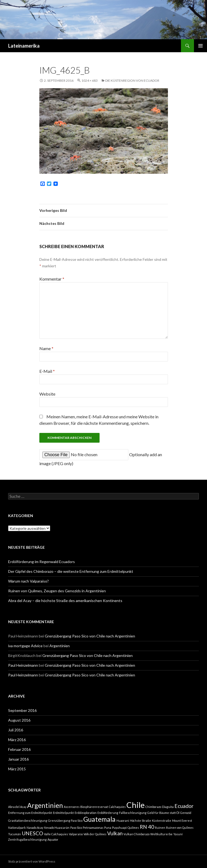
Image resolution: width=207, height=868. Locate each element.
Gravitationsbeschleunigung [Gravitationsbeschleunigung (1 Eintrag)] (28, 821)
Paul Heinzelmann (23, 665)
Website (47, 394)
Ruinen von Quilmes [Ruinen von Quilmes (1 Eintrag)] (180, 828)
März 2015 (17, 769)
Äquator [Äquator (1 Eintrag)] (53, 839)
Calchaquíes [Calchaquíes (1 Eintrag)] (117, 807)
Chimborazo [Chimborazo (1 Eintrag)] (153, 807)
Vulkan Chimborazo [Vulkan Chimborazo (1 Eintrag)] (136, 834)
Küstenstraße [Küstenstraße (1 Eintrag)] (162, 821)
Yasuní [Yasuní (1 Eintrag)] (178, 834)
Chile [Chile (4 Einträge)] (136, 805)
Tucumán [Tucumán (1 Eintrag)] (15, 834)
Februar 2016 (19, 749)
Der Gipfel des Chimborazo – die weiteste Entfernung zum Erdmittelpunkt (71, 571)
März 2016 (17, 740)
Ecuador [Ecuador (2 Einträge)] (184, 806)
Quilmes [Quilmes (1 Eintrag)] (133, 828)
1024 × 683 (90, 80)
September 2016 (22, 710)
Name (46, 348)
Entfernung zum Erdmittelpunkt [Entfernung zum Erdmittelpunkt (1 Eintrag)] (30, 813)
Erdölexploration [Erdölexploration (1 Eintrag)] (86, 813)
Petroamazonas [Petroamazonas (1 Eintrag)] (93, 828)
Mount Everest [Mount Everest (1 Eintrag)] (182, 821)
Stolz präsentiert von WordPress (32, 861)
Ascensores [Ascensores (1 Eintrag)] (72, 807)
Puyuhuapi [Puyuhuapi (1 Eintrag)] (119, 828)
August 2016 (19, 720)
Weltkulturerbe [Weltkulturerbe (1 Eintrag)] (161, 834)
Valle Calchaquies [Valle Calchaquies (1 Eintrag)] (56, 834)
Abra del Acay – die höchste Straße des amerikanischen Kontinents (65, 601)
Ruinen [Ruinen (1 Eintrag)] (160, 828)
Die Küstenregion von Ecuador (132, 80)
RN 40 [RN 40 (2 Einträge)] (147, 827)
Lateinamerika (24, 46)
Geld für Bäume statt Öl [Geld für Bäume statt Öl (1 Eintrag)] (163, 813)
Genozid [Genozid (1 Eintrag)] (186, 813)
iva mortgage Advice (25, 646)
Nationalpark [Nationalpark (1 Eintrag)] (17, 828)
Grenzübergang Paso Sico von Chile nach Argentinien (90, 636)
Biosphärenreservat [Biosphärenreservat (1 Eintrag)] (94, 807)
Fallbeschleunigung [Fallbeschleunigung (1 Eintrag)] (133, 813)
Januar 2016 (18, 759)
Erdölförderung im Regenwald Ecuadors (42, 562)
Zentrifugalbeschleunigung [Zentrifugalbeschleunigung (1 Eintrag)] (27, 839)
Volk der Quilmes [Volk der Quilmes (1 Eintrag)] (95, 834)
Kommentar (52, 279)
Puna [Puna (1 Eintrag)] (108, 828)
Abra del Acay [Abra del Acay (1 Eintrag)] (17, 807)
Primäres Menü (200, 46)
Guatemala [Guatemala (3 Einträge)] (99, 819)
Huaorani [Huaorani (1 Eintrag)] (123, 821)
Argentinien (60, 646)
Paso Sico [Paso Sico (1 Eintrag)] (76, 828)
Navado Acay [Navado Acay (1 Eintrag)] (35, 828)
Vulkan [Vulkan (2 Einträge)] (115, 833)
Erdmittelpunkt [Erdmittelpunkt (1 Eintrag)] (63, 813)
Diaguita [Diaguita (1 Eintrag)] (168, 807)
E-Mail (47, 371)
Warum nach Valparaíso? (28, 581)
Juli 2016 (16, 730)
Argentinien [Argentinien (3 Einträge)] (45, 805)
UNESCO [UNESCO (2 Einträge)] (32, 833)
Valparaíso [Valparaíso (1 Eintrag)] (76, 834)
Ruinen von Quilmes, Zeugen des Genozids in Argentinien (57, 591)
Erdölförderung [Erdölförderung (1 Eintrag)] (108, 813)
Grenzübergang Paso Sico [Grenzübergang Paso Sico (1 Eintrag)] (65, 821)
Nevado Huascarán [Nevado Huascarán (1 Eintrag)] (57, 828)
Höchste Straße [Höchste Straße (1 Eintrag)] (141, 821)
